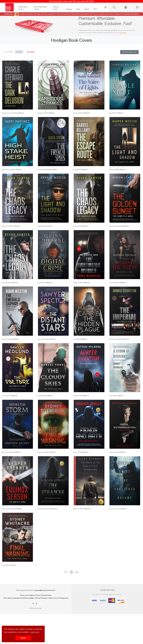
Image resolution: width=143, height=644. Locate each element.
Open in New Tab (129, 52)
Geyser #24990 (79, 113)
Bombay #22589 (8, 339)
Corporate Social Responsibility (23, 598)
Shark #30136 (42, 283)
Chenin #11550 (7, 396)
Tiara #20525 (113, 396)
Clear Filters (30, 52)
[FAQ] (95, 10)
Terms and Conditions (27, 595)
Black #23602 (42, 226)
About (10, 598)
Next (77, 572)
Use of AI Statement (61, 598)
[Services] (69, 10)
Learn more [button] (35, 632)
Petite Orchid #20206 (9, 509)
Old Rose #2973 (79, 283)
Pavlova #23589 (114, 170)
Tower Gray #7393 (115, 509)
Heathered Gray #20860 (10, 113)
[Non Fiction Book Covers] (41, 10)
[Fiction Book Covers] (24, 10)
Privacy (38, 595)
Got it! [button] (23, 638)
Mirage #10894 (78, 396)
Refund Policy (47, 595)
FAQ (5, 598)
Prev (66, 572)
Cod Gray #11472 (115, 283)
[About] (87, 10)
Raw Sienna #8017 (44, 452)
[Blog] (78, 10)
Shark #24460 (42, 396)
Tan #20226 (77, 339)
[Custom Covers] (57, 10)
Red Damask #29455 (116, 226)
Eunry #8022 (6, 565)
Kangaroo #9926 (43, 113)
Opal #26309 (113, 113)
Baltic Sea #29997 (8, 226)
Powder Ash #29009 (44, 170)
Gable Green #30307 (9, 170)
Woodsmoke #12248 (45, 509)
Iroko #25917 (78, 170)
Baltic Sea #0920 (79, 509)
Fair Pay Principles (41, 598)
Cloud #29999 (7, 283)
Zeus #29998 (78, 226)
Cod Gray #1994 (114, 452)
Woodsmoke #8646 (116, 339)
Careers (51, 598)
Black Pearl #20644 (8, 452)
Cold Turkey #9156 (44, 339)
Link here (123, 33)
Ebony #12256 (78, 452)
